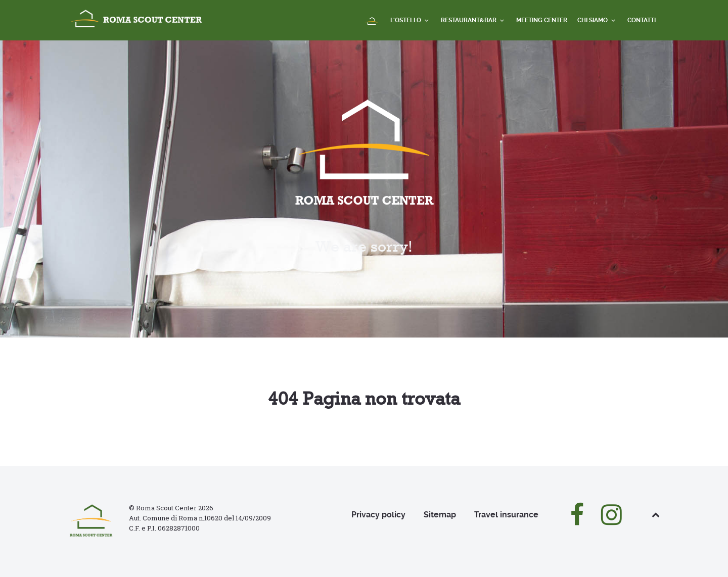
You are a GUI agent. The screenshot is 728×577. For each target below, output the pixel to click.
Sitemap (440, 515)
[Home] (372, 21)
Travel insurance (506, 515)
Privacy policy (378, 515)
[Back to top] (656, 515)
